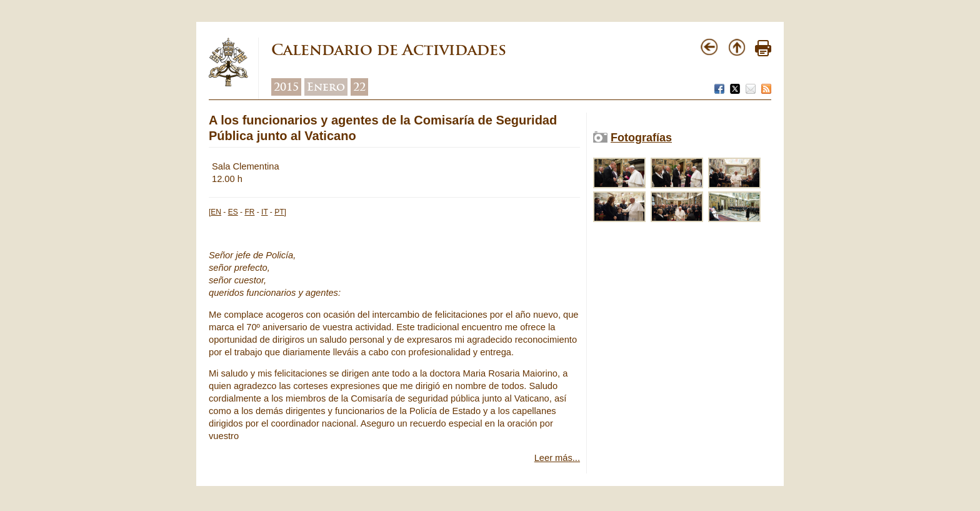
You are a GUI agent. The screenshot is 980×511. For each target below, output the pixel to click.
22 (359, 87)
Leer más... (557, 458)
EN (216, 212)
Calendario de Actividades (389, 50)
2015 (286, 87)
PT (279, 212)
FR (249, 212)
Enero (326, 87)
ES (233, 212)
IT (264, 212)
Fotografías (641, 138)
